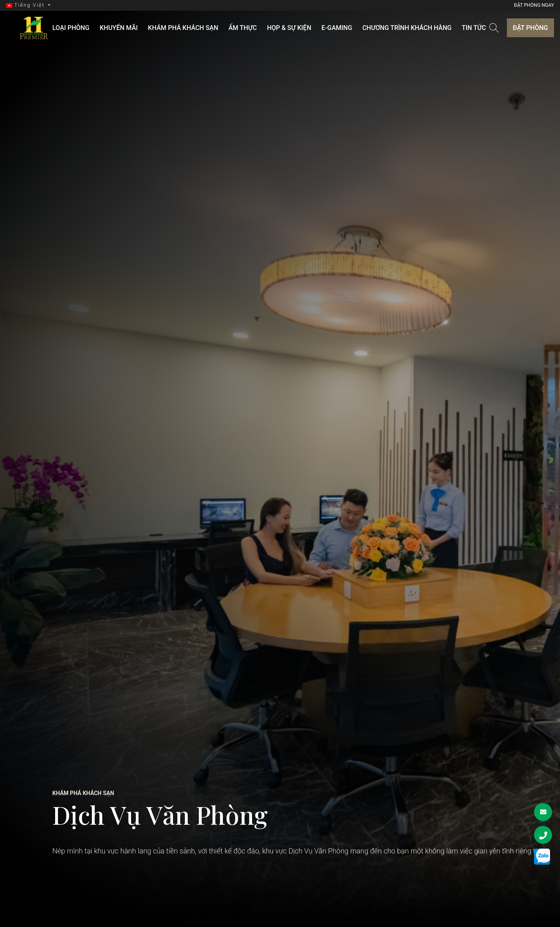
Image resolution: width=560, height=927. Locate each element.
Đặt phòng (530, 28)
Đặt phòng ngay (534, 5)
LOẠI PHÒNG (88, 28)
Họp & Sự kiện (287, 28)
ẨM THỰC (245, 28)
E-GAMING (329, 28)
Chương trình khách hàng (394, 28)
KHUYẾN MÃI (131, 28)
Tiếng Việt (26, 5)
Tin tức (456, 28)
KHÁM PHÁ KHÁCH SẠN (191, 28)
